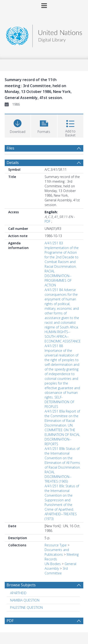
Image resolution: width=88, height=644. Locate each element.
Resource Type (56, 545)
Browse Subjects (21, 585)
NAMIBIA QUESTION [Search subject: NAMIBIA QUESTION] (25, 600)
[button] (44, 125)
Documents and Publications (57, 552)
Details (13, 163)
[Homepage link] (44, 35)
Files (10, 148)
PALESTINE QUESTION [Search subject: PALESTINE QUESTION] (26, 607)
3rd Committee (56, 571)
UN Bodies (53, 564)
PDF (48, 221)
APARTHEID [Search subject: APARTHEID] (18, 593)
